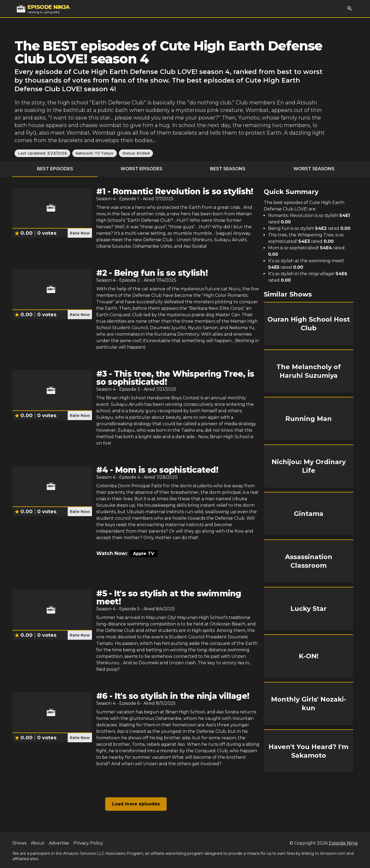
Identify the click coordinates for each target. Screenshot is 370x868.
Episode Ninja (343, 843)
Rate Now (80, 233)
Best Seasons (228, 169)
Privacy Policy (88, 843)
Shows (19, 843)
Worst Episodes (141, 169)
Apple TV (144, 554)
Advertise (59, 843)
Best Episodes (55, 169)
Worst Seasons (314, 169)
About (38, 843)
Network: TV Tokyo (95, 153)
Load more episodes (136, 804)
